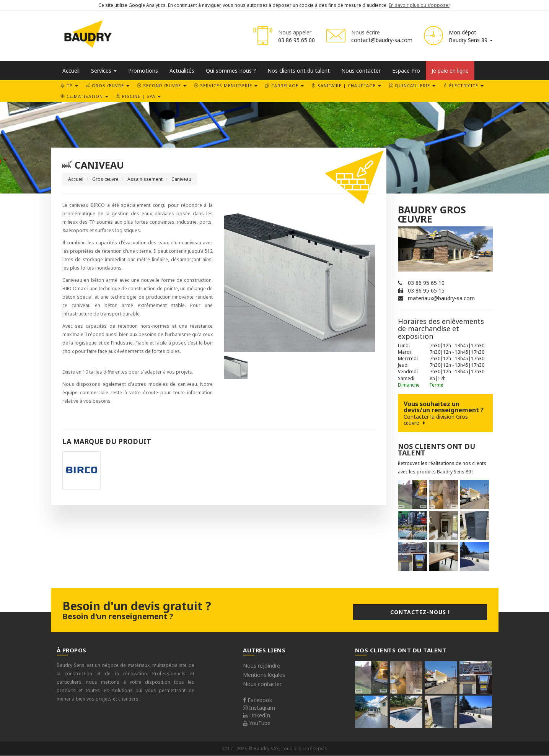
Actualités (182, 71)
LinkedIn (257, 715)
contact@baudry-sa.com (382, 40)
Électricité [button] (463, 85)
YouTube (257, 723)
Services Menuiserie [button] (226, 85)
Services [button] (104, 71)
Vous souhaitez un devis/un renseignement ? (445, 413)
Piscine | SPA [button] (138, 96)
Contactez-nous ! (420, 612)
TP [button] (69, 85)
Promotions (143, 71)
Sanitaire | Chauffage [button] (346, 85)
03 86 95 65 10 (426, 283)
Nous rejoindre (261, 666)
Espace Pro (406, 71)
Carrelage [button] (284, 85)
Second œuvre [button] (162, 85)
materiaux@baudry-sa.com (441, 298)
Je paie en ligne (450, 71)
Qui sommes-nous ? (231, 71)
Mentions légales (264, 675)
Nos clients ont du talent (299, 71)
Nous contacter (361, 71)
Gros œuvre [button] (108, 85)
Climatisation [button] (84, 96)
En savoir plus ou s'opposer (419, 5)
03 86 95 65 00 (296, 40)
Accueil (71, 71)
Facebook (257, 700)
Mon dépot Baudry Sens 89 (471, 36)
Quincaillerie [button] (412, 85)
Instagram (259, 708)
